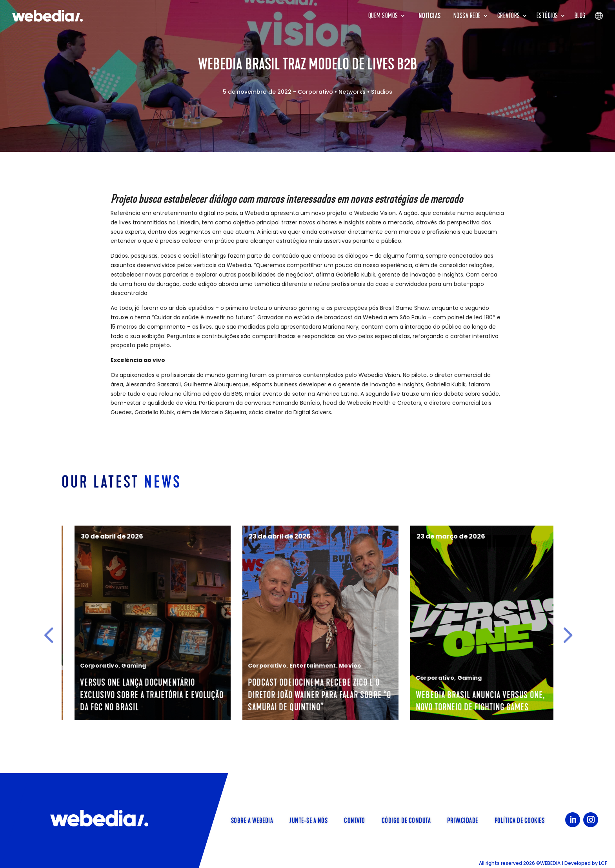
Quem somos (383, 16)
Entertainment (459, 666)
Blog (580, 16)
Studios (382, 92)
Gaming (281, 666)
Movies (497, 666)
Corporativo (315, 92)
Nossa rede (467, 16)
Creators (509, 16)
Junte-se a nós (308, 820)
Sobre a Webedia (252, 820)
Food (108, 678)
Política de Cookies (520, 820)
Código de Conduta (406, 820)
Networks (352, 92)
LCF (603, 863)
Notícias (430, 16)
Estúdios (547, 16)
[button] (49, 635)
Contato (355, 820)
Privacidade (463, 820)
